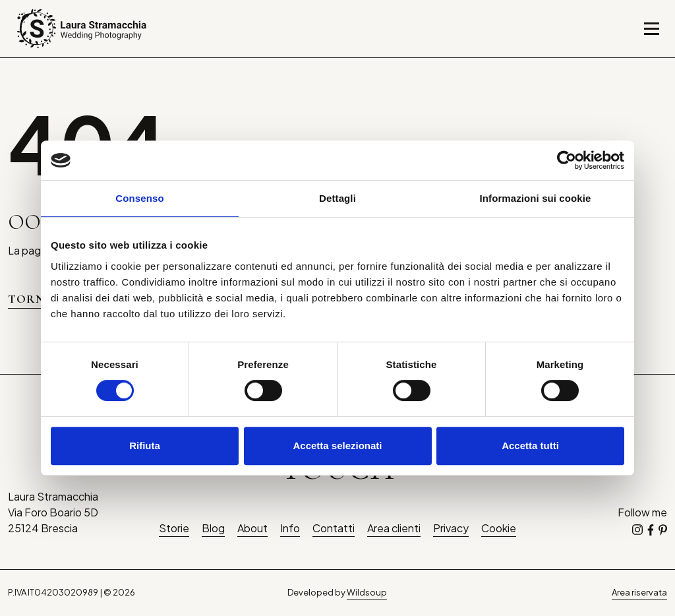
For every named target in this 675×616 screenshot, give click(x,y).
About (252, 528)
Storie (174, 528)
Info (290, 528)
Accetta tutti (530, 446)
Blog (213, 528)
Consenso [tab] (139, 198)
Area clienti (394, 528)
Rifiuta (145, 446)
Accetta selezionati (337, 446)
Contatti (334, 528)
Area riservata (639, 592)
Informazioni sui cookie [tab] (536, 198)
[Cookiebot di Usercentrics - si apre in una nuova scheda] (567, 160)
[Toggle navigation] (652, 29)
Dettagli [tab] (337, 198)
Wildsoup (367, 592)
